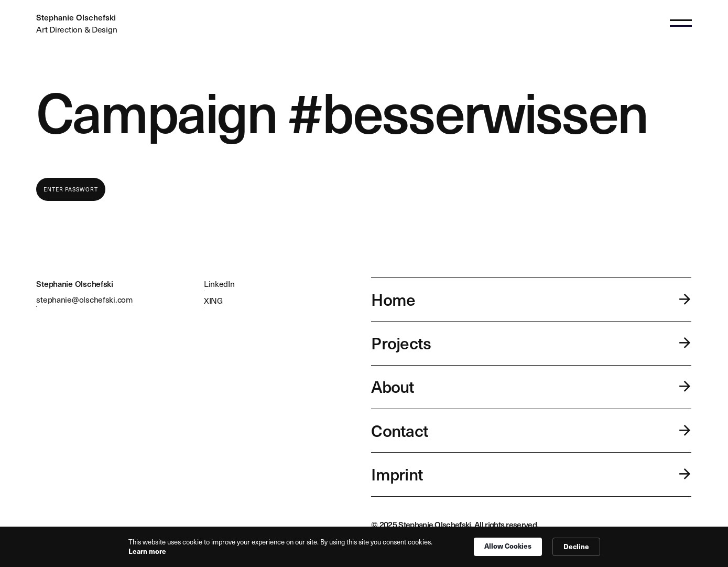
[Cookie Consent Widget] (364, 547)
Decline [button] (576, 546)
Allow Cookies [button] (508, 546)
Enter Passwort (71, 189)
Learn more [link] (147, 551)
